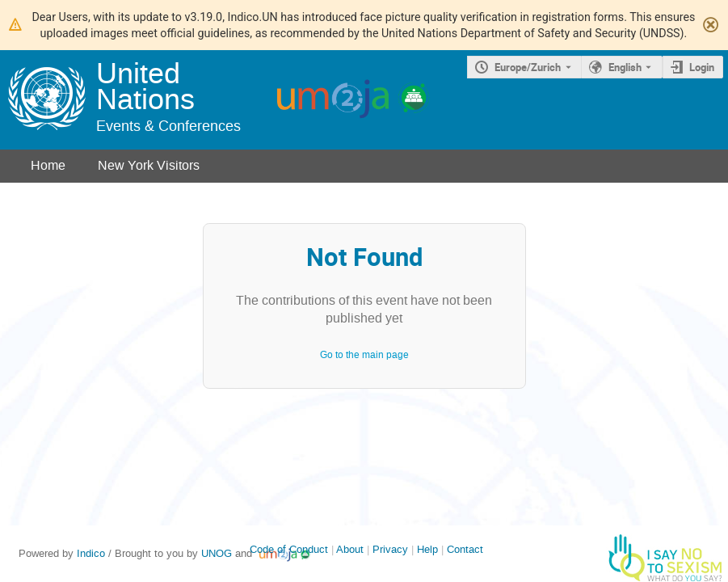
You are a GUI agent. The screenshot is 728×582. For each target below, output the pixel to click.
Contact (465, 549)
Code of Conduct (289, 549)
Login (702, 67)
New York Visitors (149, 165)
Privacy (390, 549)
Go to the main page (364, 355)
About (350, 549)
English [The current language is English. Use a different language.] (625, 67)
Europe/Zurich (528, 67)
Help (427, 549)
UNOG (217, 553)
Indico (91, 553)
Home (48, 165)
